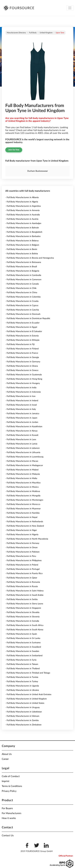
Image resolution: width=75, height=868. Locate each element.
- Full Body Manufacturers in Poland (22, 565)
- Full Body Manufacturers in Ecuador (22, 323)
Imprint (6, 781)
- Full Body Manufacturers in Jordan (22, 422)
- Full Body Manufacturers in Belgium (22, 245)
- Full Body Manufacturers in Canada (22, 284)
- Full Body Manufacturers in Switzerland (24, 656)
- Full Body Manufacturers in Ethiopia (22, 340)
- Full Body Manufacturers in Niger (21, 530)
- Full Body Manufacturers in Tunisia (22, 677)
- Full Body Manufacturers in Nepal (21, 517)
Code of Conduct (11, 776)
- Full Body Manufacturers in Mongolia (23, 496)
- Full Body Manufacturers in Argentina (23, 206)
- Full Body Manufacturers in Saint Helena (24, 591)
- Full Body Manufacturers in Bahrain (22, 228)
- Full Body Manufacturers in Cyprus (22, 306)
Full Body (33, 33)
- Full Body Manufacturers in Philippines (23, 561)
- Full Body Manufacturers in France (22, 353)
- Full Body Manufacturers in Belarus (22, 241)
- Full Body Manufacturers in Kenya (21, 431)
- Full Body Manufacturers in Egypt (21, 327)
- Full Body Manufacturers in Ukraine (22, 690)
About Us (7, 754)
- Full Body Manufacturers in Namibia (22, 513)
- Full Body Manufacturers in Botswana (23, 262)
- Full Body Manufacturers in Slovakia (22, 612)
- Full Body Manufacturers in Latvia (21, 444)
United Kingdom (46, 33)
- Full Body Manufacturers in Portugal (22, 569)
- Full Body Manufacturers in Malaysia (23, 474)
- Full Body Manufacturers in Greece (22, 370)
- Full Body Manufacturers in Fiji (20, 344)
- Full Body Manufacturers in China (21, 293)
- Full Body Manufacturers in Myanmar (23, 509)
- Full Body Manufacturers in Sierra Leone (24, 604)
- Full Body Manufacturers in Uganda (22, 686)
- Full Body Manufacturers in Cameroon (23, 280)
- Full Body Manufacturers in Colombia (23, 297)
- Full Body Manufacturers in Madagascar (24, 465)
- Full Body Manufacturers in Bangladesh (24, 232)
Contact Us (8, 836)
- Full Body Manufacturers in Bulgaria (22, 271)
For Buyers (7, 808)
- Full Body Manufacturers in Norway (22, 543)
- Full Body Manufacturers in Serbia (21, 599)
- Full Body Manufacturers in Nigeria (22, 535)
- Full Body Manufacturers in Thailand (22, 669)
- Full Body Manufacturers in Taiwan (22, 664)
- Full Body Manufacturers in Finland (22, 349)
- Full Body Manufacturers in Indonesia (23, 392)
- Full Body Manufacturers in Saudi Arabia (24, 595)
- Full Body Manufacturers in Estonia (22, 336)
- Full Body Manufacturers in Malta (21, 478)
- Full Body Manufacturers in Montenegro (24, 500)
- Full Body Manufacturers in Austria (22, 219)
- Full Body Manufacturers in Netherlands (24, 522)
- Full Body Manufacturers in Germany (23, 362)
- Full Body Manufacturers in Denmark (23, 314)
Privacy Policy (9, 791)
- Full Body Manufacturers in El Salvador (24, 331)
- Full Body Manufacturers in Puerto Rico (24, 573)
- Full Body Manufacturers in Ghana (22, 366)
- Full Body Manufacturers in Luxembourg (24, 457)
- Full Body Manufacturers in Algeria (22, 202)
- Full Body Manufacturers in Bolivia (22, 254)
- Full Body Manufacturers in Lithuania (23, 452)
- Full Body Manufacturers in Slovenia (22, 617)
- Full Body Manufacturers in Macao (22, 461)
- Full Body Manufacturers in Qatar (21, 578)
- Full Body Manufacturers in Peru (21, 556)
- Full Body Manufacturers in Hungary (23, 383)
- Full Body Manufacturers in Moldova (23, 491)
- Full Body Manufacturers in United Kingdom (26, 699)
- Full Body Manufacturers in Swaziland (23, 647)
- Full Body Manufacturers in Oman (21, 548)
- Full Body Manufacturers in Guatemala (24, 375)
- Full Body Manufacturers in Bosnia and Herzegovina (30, 258)
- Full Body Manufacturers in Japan (21, 418)
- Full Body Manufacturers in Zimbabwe (23, 725)
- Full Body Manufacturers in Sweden (22, 651)
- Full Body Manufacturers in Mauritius (23, 483)
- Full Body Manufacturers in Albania (22, 197)
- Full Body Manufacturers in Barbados (23, 236)
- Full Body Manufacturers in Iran (20, 396)
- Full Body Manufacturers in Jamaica (22, 414)
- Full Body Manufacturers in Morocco (23, 504)
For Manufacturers (12, 813)
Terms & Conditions (12, 786)
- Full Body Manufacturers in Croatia (22, 301)
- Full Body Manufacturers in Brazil (21, 267)
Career (5, 759)
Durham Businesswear (38, 171)
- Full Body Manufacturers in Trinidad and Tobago (28, 673)
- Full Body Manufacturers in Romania (23, 582)
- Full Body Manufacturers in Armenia (22, 210)
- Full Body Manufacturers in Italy (21, 409)
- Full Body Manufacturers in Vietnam (22, 716)
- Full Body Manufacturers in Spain (21, 634)
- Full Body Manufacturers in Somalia (22, 621)
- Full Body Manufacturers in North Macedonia (27, 539)
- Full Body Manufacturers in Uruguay (22, 707)
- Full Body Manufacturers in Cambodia (23, 275)
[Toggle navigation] (70, 8)
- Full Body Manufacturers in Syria (21, 660)
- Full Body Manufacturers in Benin (21, 249)
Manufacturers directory (16, 33)
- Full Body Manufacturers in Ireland (22, 401)
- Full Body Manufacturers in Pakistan (22, 552)
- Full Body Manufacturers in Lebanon (22, 448)
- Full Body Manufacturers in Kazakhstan (24, 427)
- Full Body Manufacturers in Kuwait (22, 435)
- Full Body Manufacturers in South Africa (24, 625)
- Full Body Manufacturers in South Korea (24, 630)
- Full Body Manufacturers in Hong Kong (24, 379)
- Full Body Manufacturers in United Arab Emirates (28, 695)
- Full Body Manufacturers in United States (25, 703)
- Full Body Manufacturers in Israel (21, 405)
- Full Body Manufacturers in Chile (21, 288)
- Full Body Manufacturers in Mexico (22, 487)
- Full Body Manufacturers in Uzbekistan (24, 712)
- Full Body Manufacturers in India (21, 388)
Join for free (14, 150)
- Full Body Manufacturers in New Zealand (25, 526)
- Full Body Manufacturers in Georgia (22, 357)
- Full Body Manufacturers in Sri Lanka (23, 638)
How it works (9, 818)
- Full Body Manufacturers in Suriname (23, 643)
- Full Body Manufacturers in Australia (23, 215)
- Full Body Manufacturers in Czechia (22, 310)
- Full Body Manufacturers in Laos (21, 440)
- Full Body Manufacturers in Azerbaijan (23, 223)
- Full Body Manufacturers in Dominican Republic (28, 318)
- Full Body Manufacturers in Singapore (23, 608)
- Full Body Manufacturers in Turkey (22, 682)
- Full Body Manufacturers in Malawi (22, 470)
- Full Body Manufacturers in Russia (22, 586)
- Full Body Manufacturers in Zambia (22, 720)
